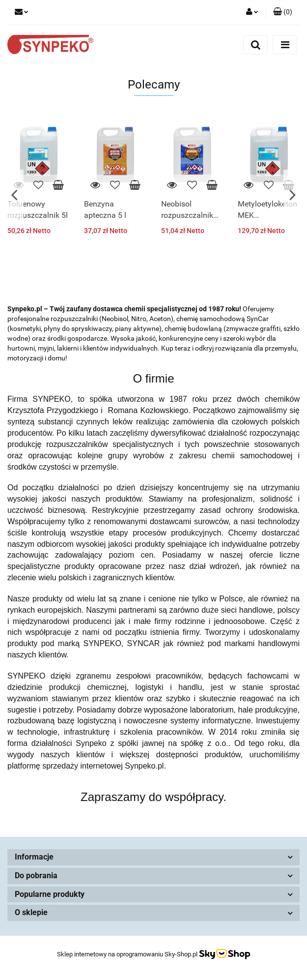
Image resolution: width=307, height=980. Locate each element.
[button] (283, 12)
